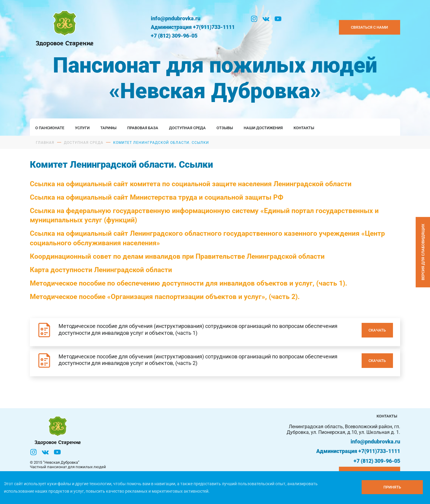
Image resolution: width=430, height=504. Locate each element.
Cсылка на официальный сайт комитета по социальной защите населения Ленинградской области (191, 184)
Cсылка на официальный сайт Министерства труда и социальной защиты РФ (157, 197)
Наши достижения (263, 128)
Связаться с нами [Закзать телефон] (369, 27)
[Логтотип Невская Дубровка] (63, 27)
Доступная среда (187, 128)
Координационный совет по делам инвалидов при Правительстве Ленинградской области (177, 256)
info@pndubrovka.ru (176, 18)
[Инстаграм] (254, 19)
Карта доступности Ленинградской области (101, 270)
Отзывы (225, 128)
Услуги (82, 128)
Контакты (304, 128)
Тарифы (108, 128)
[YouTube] (278, 19)
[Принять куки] (392, 487)
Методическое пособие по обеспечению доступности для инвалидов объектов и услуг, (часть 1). (189, 283)
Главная (45, 143)
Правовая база (143, 128)
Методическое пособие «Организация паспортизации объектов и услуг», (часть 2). (165, 297)
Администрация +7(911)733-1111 (193, 27)
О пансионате (50, 128)
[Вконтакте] (266, 19)
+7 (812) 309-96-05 (174, 36)
